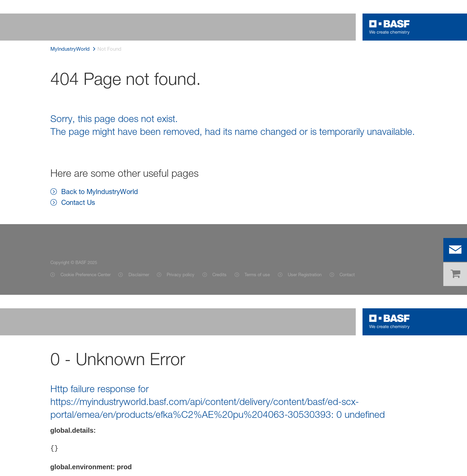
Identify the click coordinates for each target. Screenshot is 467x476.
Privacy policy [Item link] (181, 275)
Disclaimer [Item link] (139, 275)
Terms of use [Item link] (257, 275)
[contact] (455, 250)
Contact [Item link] (347, 275)
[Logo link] (390, 27)
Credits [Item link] (219, 275)
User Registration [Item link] (305, 275)
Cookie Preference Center (86, 275)
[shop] (455, 274)
